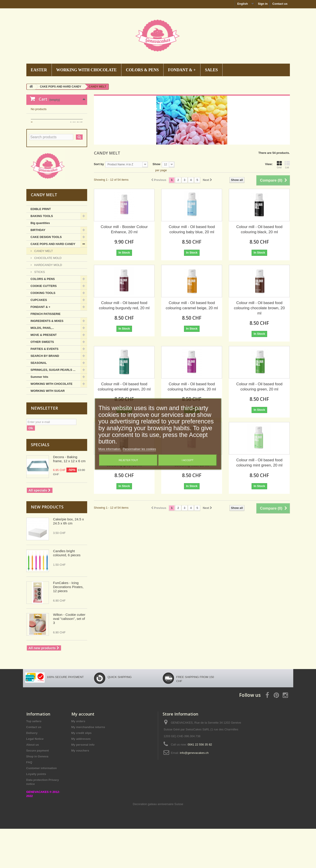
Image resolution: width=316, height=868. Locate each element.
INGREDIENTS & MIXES (47, 360)
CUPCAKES (39, 339)
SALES (211, 70)
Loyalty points (36, 813)
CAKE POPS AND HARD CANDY (53, 283)
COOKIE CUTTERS (44, 325)
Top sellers (34, 761)
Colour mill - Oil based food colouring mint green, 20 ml (259, 463)
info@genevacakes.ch (194, 792)
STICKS (39, 311)
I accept (188, 460)
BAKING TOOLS (42, 255)
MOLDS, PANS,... (42, 367)
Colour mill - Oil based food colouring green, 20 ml (259, 387)
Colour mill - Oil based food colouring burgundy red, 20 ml (124, 305)
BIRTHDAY (38, 269)
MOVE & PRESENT (44, 374)
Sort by (99, 164)
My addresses (81, 778)
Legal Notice (35, 778)
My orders (78, 761)
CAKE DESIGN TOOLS (46, 276)
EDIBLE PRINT (41, 248)
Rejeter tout (128, 460)
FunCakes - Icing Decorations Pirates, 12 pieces (68, 626)
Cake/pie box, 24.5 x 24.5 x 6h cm (69, 560)
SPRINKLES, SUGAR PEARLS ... (53, 409)
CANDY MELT (43, 290)
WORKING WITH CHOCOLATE (86, 70)
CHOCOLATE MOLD (48, 297)
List (287, 165)
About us (33, 784)
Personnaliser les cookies (139, 449)
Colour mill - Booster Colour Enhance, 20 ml (124, 229)
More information (110, 449)
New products (47, 546)
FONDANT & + (182, 70)
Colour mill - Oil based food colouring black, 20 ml (259, 229)
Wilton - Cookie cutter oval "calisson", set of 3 (69, 658)
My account (83, 753)
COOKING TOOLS (43, 332)
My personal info (83, 784)
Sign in (263, 4)
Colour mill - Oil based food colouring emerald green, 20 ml (124, 387)
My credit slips (82, 772)
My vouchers (80, 790)
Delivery (32, 772)
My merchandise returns (88, 766)
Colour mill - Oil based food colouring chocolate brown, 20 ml (259, 308)
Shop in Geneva (37, 796)
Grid (279, 165)
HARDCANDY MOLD (48, 304)
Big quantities (40, 262)
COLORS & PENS (142, 70)
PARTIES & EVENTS (45, 388)
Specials (40, 484)
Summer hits (40, 416)
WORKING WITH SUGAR (48, 430)
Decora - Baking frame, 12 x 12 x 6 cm (69, 498)
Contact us (280, 4)
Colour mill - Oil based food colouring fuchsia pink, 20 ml (192, 387)
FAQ (29, 802)
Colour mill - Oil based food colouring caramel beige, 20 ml (192, 305)
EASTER (39, 70)
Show (156, 164)
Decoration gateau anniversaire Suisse (158, 843)
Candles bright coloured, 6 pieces (67, 592)
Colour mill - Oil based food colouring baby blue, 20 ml (192, 229)
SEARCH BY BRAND (45, 395)
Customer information (42, 807)
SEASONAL (39, 402)
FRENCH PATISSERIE (46, 353)
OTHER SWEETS (42, 381)
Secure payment (38, 790)
